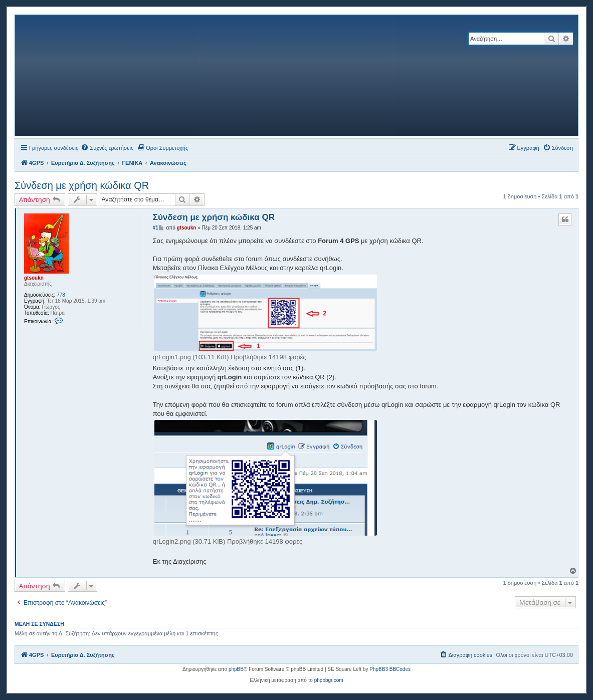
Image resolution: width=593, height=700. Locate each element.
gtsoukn (34, 278)
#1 (156, 228)
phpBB (236, 669)
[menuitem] (107, 148)
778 (61, 295)
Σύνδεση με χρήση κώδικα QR (82, 185)
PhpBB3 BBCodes (390, 669)
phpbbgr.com (329, 680)
